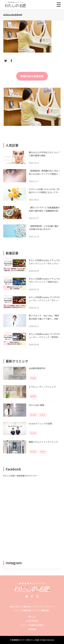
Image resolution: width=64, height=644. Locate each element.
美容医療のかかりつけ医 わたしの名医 (25, 640)
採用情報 (32, 629)
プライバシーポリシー (43, 606)
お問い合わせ (15, 606)
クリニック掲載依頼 (22, 610)
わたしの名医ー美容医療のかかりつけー (21, 476)
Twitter (27, 596)
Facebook (32, 596)
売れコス (32, 617)
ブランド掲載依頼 (41, 610)
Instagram (37, 596)
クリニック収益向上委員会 (32, 625)
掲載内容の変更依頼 (32, 76)
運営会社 (27, 606)
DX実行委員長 (32, 621)
